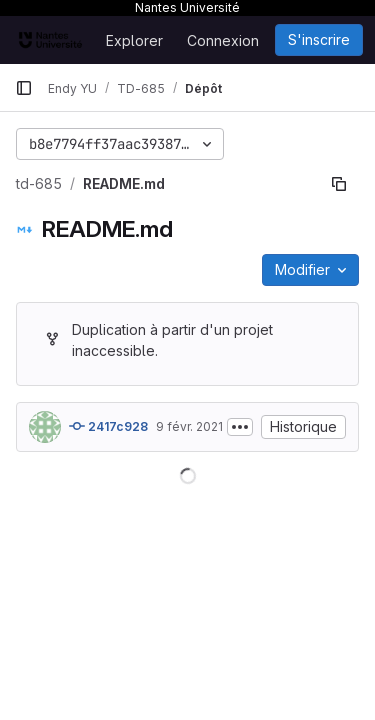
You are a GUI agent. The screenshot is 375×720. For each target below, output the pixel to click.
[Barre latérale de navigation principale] (24, 88)
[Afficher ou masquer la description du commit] (240, 427)
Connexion (223, 40)
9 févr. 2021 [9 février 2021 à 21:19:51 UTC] (189, 426)
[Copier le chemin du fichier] (339, 184)
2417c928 (108, 426)
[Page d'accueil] (50, 40)
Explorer (134, 40)
